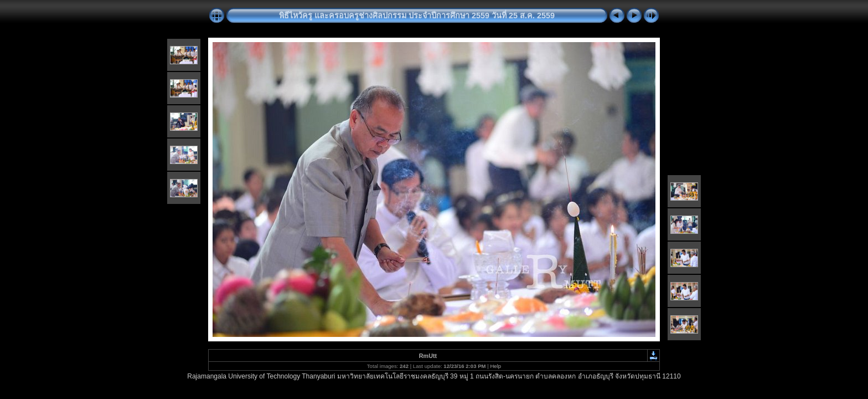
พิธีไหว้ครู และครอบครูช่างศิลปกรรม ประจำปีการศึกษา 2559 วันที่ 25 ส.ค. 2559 (417, 16)
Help (495, 366)
